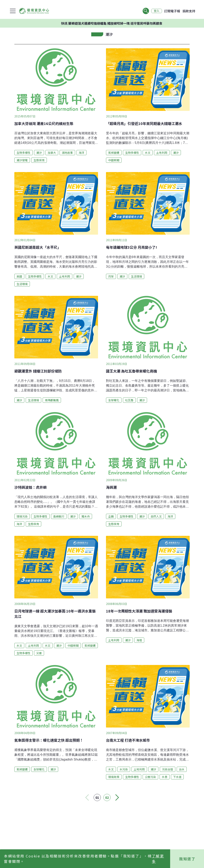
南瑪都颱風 (52, 400)
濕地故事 (67, 153)
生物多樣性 (24, 153)
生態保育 (39, 160)
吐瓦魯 (129, 400)
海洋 (81, 153)
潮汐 (39, 153)
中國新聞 (114, 160)
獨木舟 (86, 516)
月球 (111, 276)
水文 (148, 153)
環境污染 (22, 516)
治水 (182, 769)
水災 (48, 645)
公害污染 (150, 777)
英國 (19, 276)
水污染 (124, 769)
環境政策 (114, 777)
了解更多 (158, 859)
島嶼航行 (59, 516)
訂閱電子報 (172, 11)
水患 (165, 777)
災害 (39, 653)
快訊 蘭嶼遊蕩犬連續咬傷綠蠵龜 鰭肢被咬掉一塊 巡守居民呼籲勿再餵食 (123, 23)
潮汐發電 (22, 160)
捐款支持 (189, 11)
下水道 (177, 777)
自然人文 (156, 516)
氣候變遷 (114, 153)
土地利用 (162, 153)
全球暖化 (114, 400)
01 (97, 797)
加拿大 (52, 153)
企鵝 (111, 516)
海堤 (139, 640)
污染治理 (168, 769)
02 (107, 797)
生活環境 (22, 284)
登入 (157, 11)
